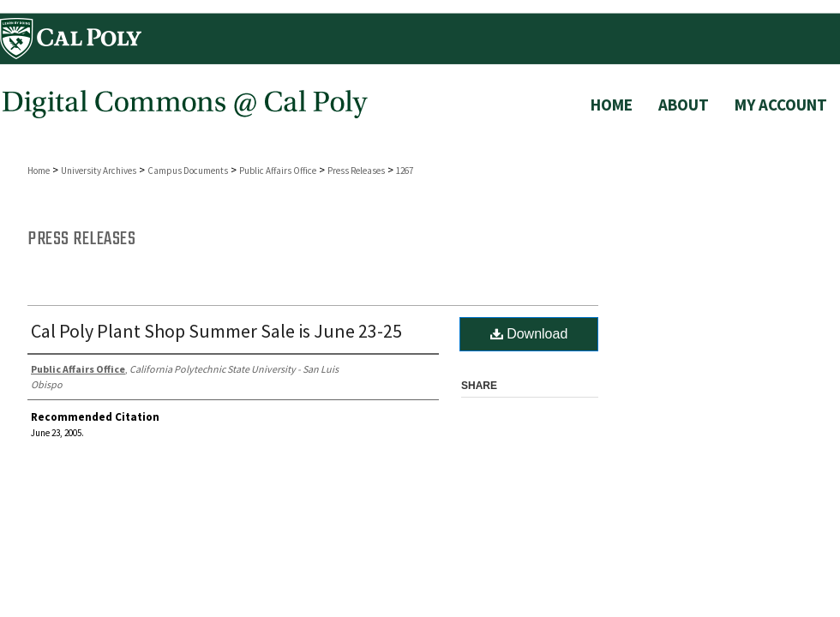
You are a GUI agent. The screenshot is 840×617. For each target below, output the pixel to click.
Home (39, 171)
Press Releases (356, 171)
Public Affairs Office (278, 171)
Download (529, 334)
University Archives (99, 171)
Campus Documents (188, 171)
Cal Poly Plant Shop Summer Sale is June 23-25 (216, 331)
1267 (405, 171)
